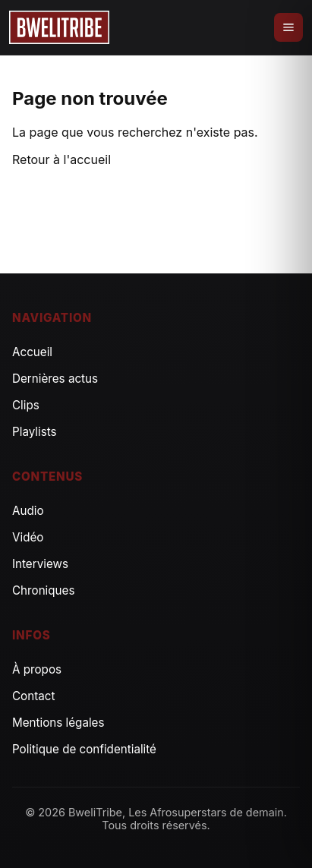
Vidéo (28, 537)
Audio (28, 511)
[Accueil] (59, 27)
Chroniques (43, 590)
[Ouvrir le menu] (288, 27)
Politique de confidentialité (84, 749)
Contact (33, 696)
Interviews (40, 564)
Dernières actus (55, 379)
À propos (37, 669)
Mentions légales (58, 723)
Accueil (32, 352)
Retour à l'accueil (61, 159)
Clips (26, 405)
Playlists (35, 432)
